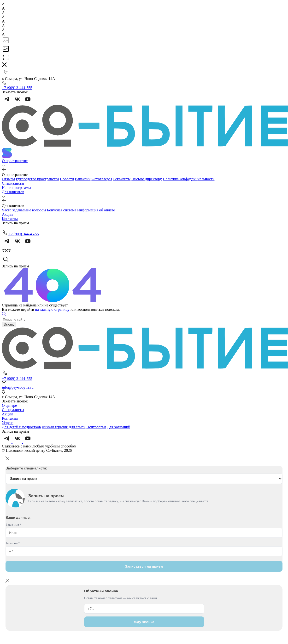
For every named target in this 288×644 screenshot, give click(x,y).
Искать (9, 325)
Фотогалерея (102, 179)
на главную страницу (52, 309)
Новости (67, 179)
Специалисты (13, 183)
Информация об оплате (96, 210)
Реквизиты (122, 179)
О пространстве (15, 161)
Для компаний (119, 427)
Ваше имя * (13, 525)
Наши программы (16, 188)
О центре (9, 405)
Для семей (77, 427)
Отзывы (8, 179)
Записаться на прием (144, 566)
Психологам (96, 427)
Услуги (8, 423)
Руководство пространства (37, 179)
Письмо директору (147, 179)
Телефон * (13, 543)
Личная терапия (55, 427)
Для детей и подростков (21, 427)
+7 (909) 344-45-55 (20, 234)
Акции (7, 214)
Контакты (10, 219)
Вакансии (83, 179)
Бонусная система (62, 210)
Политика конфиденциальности (189, 179)
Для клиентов (13, 192)
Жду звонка (144, 622)
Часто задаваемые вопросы (24, 210)
